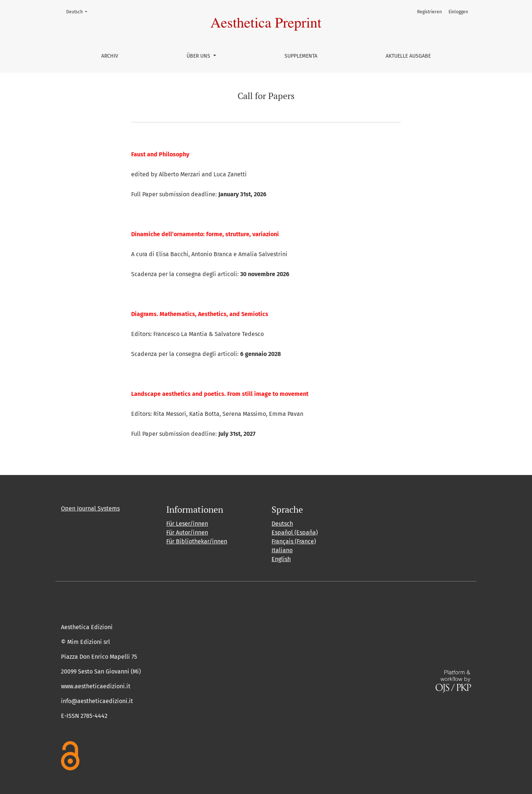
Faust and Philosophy (160, 154)
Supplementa (301, 56)
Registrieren (429, 12)
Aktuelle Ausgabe (408, 56)
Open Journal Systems (90, 508)
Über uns (199, 56)
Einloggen (458, 12)
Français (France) (294, 541)
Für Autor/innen (187, 532)
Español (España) (295, 532)
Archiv (110, 56)
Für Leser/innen (187, 524)
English (281, 559)
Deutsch (79, 11)
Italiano (282, 550)
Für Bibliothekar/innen (197, 541)
